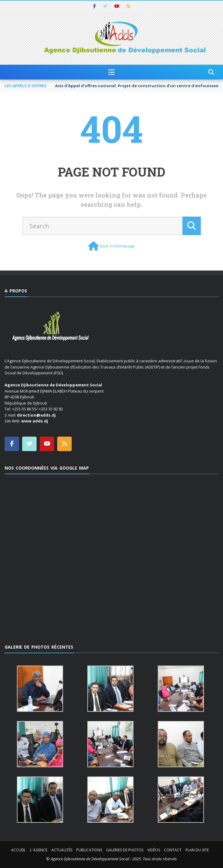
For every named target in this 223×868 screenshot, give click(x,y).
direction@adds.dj (36, 415)
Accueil (18, 850)
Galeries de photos (125, 850)
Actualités (62, 850)
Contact (173, 850)
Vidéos (154, 850)
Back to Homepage (117, 246)
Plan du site (197, 850)
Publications (89, 850)
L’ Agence (39, 850)
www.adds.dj (35, 421)
